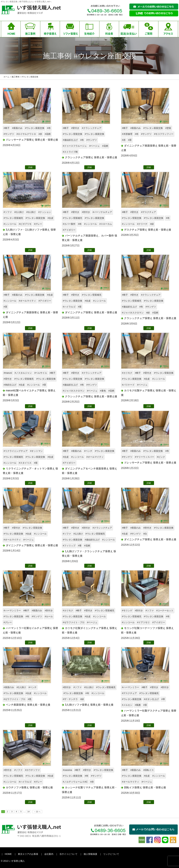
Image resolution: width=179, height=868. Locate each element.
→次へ (37, 812)
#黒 (30, 699)
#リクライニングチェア (16, 451)
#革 (163, 699)
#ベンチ (88, 451)
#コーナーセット (165, 610)
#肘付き (86, 212)
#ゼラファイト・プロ (74, 622)
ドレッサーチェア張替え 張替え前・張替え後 (32, 140)
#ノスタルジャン (23, 373)
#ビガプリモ (25, 224)
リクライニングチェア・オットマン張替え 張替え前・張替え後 (30, 471)
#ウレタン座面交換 (35, 128)
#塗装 (168, 128)
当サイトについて (68, 854)
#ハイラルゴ (69, 307)
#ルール (49, 616)
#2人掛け (19, 212)
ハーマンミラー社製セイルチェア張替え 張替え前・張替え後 (30, 630)
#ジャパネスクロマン (133, 313)
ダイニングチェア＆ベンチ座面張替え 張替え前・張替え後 (89, 471)
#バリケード (128, 385)
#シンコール (10, 224)
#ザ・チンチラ (70, 699)
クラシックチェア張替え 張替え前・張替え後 (91, 157)
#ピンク (161, 457)
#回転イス (149, 770)
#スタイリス (25, 463)
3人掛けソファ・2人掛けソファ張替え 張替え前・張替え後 (29, 232)
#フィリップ (69, 546)
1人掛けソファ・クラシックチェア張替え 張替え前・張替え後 (89, 554)
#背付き (75, 128)
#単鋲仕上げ (10, 385)
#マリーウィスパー (145, 457)
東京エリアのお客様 (28, 854)
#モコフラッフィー (164, 134)
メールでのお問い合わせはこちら (153, 829)
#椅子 (7, 128)
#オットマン (36, 451)
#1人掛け (78, 534)
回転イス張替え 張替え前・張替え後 (145, 787)
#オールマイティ (27, 301)
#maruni (8, 373)
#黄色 (103, 391)
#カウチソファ (32, 770)
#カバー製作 (69, 224)
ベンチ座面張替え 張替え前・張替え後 (28, 705)
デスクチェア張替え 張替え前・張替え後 (148, 230)
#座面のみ (17, 128)
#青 (80, 546)
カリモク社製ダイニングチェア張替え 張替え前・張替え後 (89, 630)
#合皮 (50, 218)
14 (28, 812)
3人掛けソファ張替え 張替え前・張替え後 (89, 705)
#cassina (67, 770)
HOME (8, 854)
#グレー (38, 224)
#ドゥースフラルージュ (75, 146)
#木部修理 (127, 134)
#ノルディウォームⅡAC (75, 782)
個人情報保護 (90, 854)
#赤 (40, 134)
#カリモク (127, 373)
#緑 (152, 224)
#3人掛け (31, 212)
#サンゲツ (9, 134)
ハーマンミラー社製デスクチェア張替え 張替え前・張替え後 (149, 713)
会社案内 (49, 854)
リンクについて (111, 854)
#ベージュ (94, 146)
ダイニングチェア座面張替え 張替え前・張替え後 (149, 148)
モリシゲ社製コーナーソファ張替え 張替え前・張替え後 (147, 630)
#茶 (130, 140)
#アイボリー (69, 230)
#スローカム (106, 224)
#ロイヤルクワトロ (26, 134)
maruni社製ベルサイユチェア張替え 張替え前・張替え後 (29, 393)
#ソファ (8, 212)
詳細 (30, 167)
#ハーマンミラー (12, 610)
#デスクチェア (149, 212)
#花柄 (48, 134)
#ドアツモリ (143, 622)
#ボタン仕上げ (151, 699)
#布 (49, 128)
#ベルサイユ (41, 373)
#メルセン (127, 705)
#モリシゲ (127, 610)
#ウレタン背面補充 (13, 218)
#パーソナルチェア (102, 212)
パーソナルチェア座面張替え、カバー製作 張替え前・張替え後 (89, 238)
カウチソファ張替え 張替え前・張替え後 (29, 787)
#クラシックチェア (92, 128)
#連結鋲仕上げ (70, 140)
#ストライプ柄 (70, 152)
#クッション (45, 212)
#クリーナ (142, 224)
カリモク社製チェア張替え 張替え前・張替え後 (149, 393)
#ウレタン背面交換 (73, 134)
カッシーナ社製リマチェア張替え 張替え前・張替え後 (89, 790)
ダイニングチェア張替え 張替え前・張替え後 (91, 312)
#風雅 (138, 705)
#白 (145, 534)
